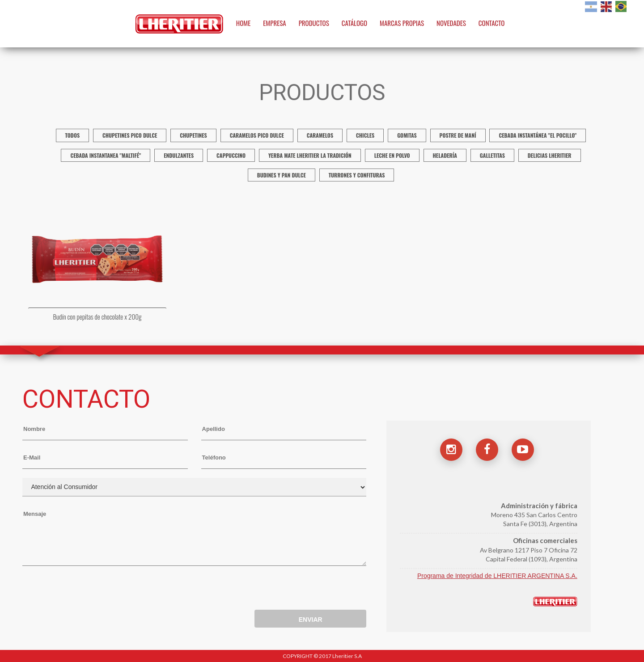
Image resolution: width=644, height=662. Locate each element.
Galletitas (492, 155)
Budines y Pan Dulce (282, 175)
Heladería (445, 155)
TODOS (73, 135)
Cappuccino (231, 155)
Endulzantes (179, 155)
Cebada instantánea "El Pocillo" (538, 135)
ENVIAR (311, 620)
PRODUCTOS (314, 23)
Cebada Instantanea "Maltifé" (106, 155)
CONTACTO (492, 23)
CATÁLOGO (355, 23)
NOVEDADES (451, 23)
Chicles (365, 135)
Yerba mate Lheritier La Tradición (310, 155)
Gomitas (407, 135)
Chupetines (193, 135)
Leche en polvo (392, 155)
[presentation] (90, 590)
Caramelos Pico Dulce (257, 135)
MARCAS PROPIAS (402, 23)
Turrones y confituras (357, 175)
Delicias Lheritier (550, 155)
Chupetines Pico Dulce (130, 135)
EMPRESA (275, 23)
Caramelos (320, 135)
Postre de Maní (458, 135)
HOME (244, 23)
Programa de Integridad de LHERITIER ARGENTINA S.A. (497, 576)
